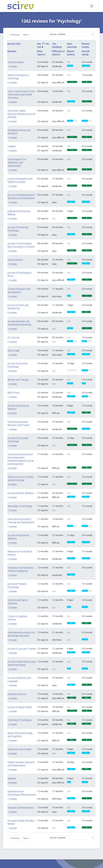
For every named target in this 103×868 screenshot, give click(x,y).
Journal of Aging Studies (20, 707)
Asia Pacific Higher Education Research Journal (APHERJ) (21, 114)
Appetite (12, 778)
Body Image (13, 350)
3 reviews (12, 251)
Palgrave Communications (21, 807)
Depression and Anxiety (19, 749)
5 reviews (12, 82)
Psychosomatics (15, 62)
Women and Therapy (18, 380)
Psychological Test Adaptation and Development (17, 162)
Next (26, 35)
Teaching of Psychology (20, 720)
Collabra (12, 146)
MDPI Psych (13, 393)
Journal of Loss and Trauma (22, 649)
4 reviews (12, 219)
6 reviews (12, 312)
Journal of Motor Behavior (21, 493)
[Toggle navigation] (92, 6)
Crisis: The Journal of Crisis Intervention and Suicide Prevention (21, 94)
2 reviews (12, 264)
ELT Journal (13, 337)
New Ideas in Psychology (20, 506)
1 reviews (12, 66)
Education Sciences (17, 694)
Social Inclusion (15, 260)
